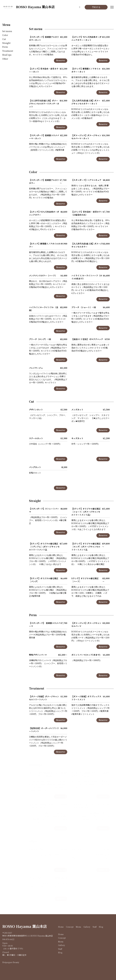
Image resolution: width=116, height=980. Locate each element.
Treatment (8, 51)
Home (61, 927)
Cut (4, 39)
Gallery (87, 927)
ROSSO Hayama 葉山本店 (25, 927)
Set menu (7, 31)
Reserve (61, 61)
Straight (6, 43)
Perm (5, 47)
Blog (101, 927)
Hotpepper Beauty (11, 962)
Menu (6, 25)
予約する (96, 7)
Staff (95, 927)
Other (5, 59)
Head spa (7, 55)
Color (5, 35)
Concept (70, 927)
